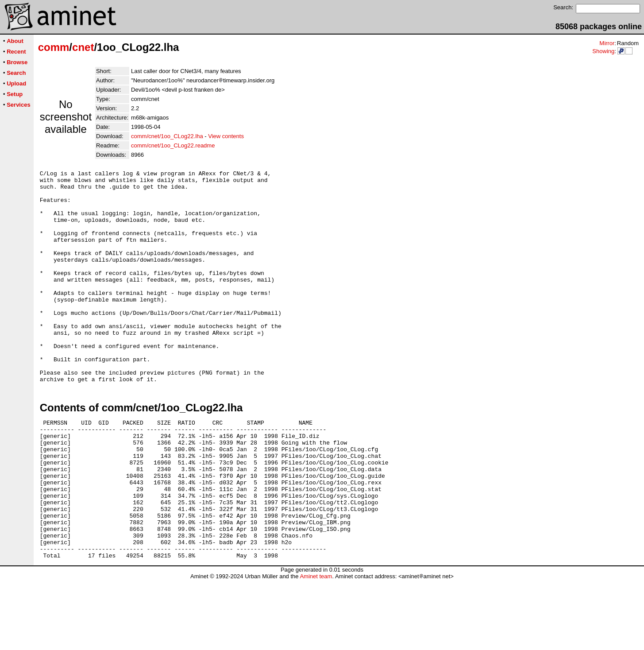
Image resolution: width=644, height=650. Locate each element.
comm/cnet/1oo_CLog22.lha (167, 136)
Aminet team (316, 647)
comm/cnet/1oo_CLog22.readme (173, 145)
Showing (603, 51)
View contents (226, 136)
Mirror (607, 43)
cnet (83, 47)
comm (54, 47)
